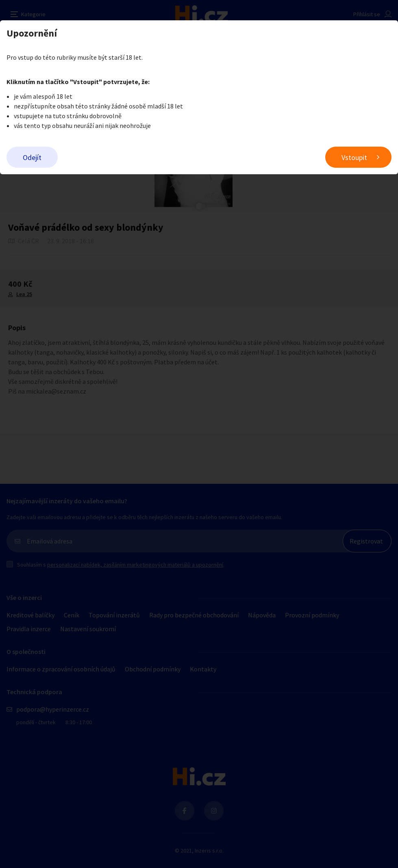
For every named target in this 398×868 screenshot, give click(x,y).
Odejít (32, 157)
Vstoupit (354, 157)
